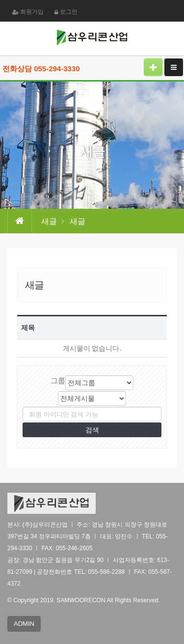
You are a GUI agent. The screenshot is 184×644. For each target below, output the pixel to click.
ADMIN (24, 624)
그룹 (58, 380)
